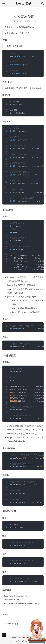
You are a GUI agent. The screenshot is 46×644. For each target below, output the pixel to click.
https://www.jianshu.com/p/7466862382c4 (21, 603)
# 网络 (5, 614)
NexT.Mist (23, 641)
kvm (40, 624)
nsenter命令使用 (11, 624)
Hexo (16, 641)
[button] (4, 3)
